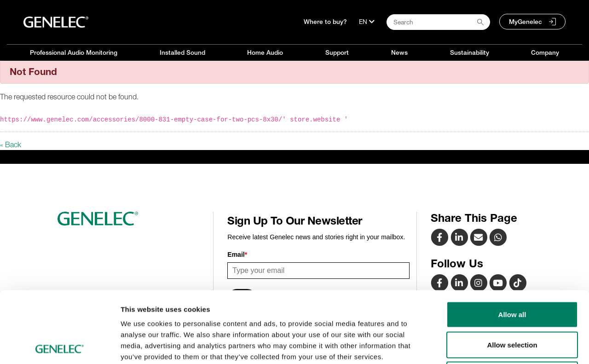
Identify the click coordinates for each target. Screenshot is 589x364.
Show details (483, 346)
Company (545, 52)
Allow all (512, 243)
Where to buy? (325, 22)
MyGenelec (525, 22)
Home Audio (265, 52)
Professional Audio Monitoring (74, 52)
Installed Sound (182, 52)
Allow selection (512, 274)
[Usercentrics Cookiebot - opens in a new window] (60, 346)
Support (337, 52)
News (399, 52)
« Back (11, 144)
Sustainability (470, 52)
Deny (512, 303)
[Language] (367, 22)
